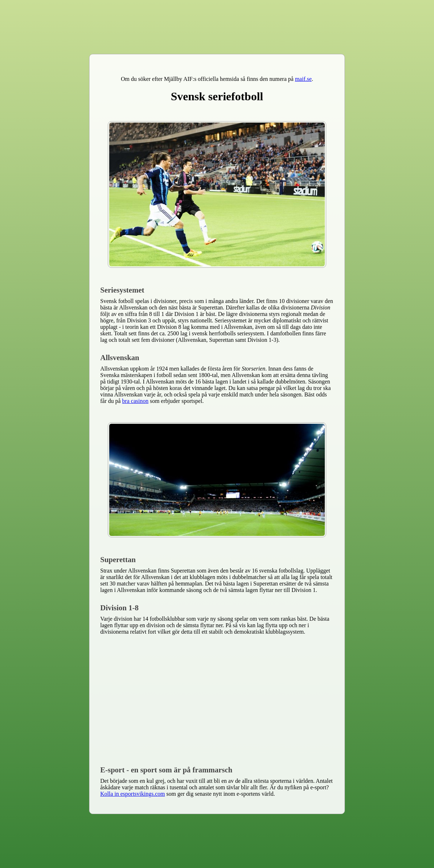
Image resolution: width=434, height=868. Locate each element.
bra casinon (135, 401)
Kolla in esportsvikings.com (133, 794)
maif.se (303, 79)
